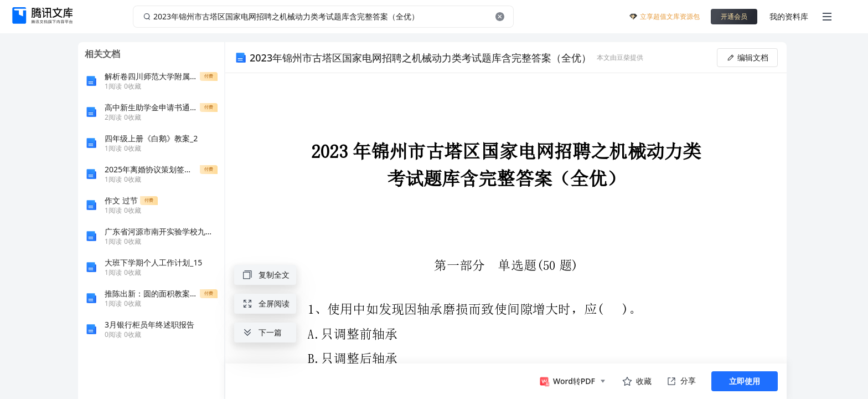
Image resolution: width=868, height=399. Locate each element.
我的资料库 (789, 16)
